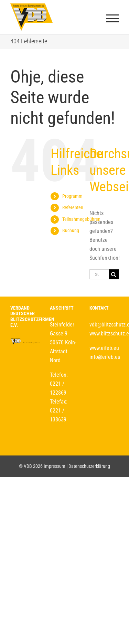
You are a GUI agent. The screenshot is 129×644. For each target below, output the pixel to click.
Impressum (55, 466)
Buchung (71, 230)
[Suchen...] (99, 274)
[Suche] (114, 274)
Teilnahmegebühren (81, 219)
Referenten (73, 207)
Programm (72, 196)
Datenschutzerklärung (89, 466)
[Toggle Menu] (112, 18)
